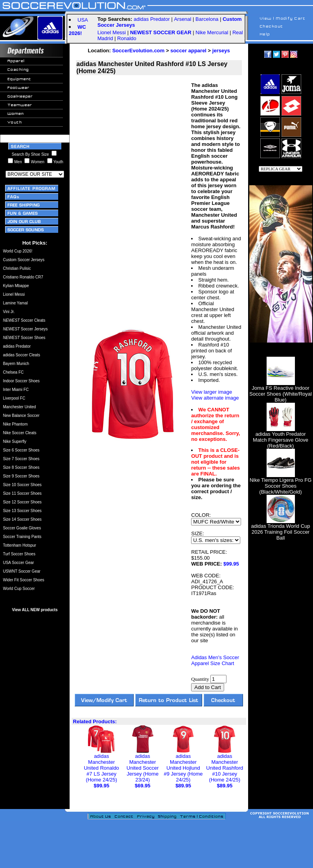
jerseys (221, 51)
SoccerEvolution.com (138, 51)
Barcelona (207, 19)
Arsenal (182, 19)
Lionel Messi (112, 32)
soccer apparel (188, 51)
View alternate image (215, 398)
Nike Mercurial (212, 32)
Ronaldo (127, 38)
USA (83, 20)
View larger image (212, 392)
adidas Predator (152, 19)
